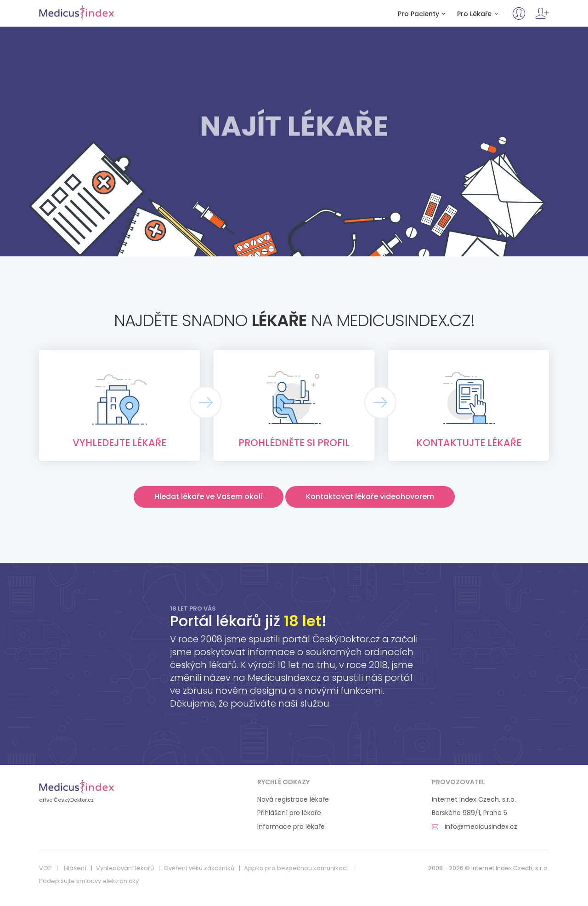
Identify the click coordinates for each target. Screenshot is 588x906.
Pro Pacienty (423, 14)
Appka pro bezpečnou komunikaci (296, 868)
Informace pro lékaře (291, 827)
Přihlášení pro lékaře (289, 813)
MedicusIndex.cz (76, 13)
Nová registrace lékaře (293, 800)
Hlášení (75, 868)
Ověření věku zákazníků (199, 868)
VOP (45, 868)
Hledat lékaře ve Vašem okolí (209, 496)
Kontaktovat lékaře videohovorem (370, 496)
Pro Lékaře (479, 14)
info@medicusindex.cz (475, 827)
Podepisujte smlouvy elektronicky (89, 881)
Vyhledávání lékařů (125, 868)
